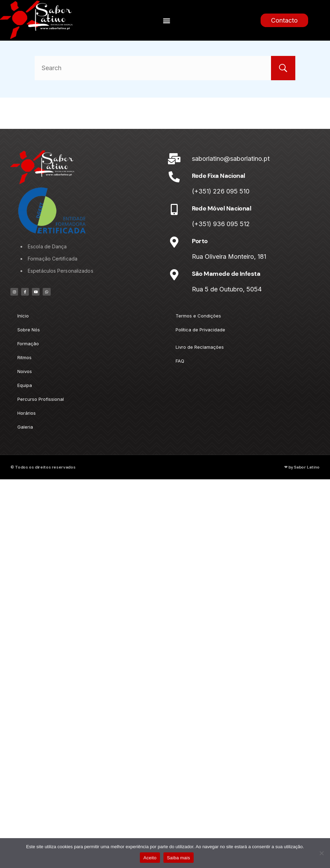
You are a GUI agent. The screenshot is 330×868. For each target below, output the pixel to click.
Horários (27, 413)
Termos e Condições (198, 316)
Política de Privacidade (200, 330)
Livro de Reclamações (200, 347)
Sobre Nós (29, 330)
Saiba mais (179, 858)
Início (23, 316)
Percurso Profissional (41, 399)
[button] (167, 20)
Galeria (25, 427)
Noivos (25, 371)
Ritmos (24, 357)
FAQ (180, 361)
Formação (28, 344)
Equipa (25, 385)
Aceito (150, 858)
